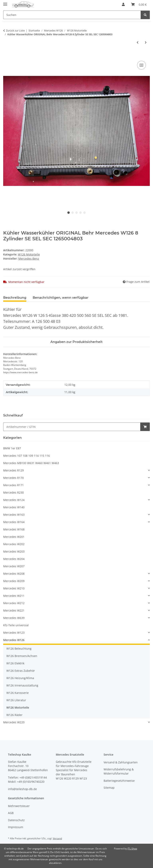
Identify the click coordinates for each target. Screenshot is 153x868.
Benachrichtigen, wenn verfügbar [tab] (61, 298)
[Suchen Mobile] (72, 15)
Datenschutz (16, 820)
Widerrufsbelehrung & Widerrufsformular (119, 771)
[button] (123, 4)
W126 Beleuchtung (19, 649)
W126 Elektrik (15, 663)
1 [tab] (69, 213)
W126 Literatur (16, 700)
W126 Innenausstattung (22, 685)
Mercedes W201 (14, 537)
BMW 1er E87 (12, 448)
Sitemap (109, 788)
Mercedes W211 (14, 596)
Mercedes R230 (13, 492)
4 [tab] (80, 213)
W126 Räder (14, 715)
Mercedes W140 (14, 507)
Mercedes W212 (14, 603)
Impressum (16, 827)
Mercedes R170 (13, 478)
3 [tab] (76, 213)
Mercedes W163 (14, 515)
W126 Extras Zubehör (21, 671)
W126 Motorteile (29, 254)
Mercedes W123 (14, 633)
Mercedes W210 (14, 588)
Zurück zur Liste (15, 30)
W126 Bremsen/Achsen (22, 656)
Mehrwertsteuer (19, 806)
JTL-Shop (132, 849)
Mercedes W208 (14, 574)
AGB (11, 813)
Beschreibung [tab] (15, 298)
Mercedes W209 (14, 581)
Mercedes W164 (14, 522)
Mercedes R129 (13, 470)
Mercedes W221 (14, 610)
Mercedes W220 (14, 722)
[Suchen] (145, 15)
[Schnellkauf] (72, 427)
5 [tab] (84, 213)
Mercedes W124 (14, 500)
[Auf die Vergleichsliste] (141, 65)
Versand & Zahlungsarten (121, 762)
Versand (57, 838)
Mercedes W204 (14, 559)
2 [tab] (73, 213)
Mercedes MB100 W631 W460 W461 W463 (31, 463)
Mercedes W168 (14, 529)
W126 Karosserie (18, 693)
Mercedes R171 (13, 485)
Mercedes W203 (14, 551)
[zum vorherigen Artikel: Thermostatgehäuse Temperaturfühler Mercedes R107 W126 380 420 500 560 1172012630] (138, 42)
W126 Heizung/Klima (20, 678)
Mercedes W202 (14, 544)
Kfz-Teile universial (16, 625)
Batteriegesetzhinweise (119, 781)
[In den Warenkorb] (6, 55)
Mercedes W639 (14, 618)
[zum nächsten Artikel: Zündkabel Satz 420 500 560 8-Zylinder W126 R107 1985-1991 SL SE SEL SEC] (146, 42)
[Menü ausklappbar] (5, 2)
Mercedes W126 (14, 640)
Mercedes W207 (14, 566)
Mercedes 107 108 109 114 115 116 (26, 456)
